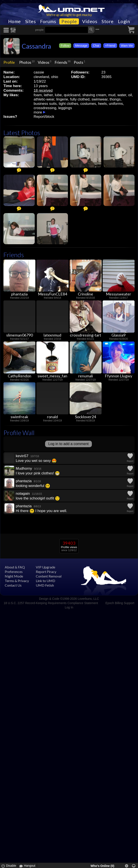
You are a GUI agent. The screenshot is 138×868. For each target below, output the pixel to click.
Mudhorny (24, 468)
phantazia (19, 294)
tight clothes (68, 104)
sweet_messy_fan (52, 376)
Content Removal (49, 576)
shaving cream (94, 95)
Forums (48, 21)
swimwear (100, 99)
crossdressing (45, 108)
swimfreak (19, 417)
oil (130, 95)
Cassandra (36, 46)
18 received (43, 90)
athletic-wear (44, 99)
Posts (78, 62)
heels (103, 104)
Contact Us (13, 585)
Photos (25, 62)
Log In (69, 607)
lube (58, 95)
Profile (9, 62)
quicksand (72, 95)
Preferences (14, 572)
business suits (45, 104)
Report (130, 461)
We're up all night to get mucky (69, 15)
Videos (90, 21)
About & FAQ (15, 567)
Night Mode (14, 576)
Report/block (44, 117)
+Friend (110, 46)
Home (15, 21)
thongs (115, 99)
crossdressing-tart (85, 335)
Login (124, 21)
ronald (52, 417)
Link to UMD (45, 581)
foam (38, 95)
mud (112, 95)
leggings (65, 108)
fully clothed (80, 99)
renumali (86, 376)
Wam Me (127, 46)
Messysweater (118, 294)
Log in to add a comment (68, 444)
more (38, 112)
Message (81, 46)
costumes (88, 104)
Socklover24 (85, 417)
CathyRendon (20, 376)
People (69, 21)
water (122, 95)
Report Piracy (46, 572)
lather (48, 95)
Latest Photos (22, 133)
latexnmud (52, 335)
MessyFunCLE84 (53, 294)
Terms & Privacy (17, 581)
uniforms (116, 104)
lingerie (62, 99)
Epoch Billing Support (120, 603)
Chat (96, 46)
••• (97, 29)
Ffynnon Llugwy (118, 376)
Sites (31, 21)
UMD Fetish (45, 585)
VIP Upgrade (45, 567)
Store (108, 21)
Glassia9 (118, 335)
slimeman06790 (20, 335)
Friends (61, 62)
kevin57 (22, 456)
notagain (23, 494)
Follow (65, 46)
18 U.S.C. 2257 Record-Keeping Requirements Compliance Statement (51, 603)
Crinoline (85, 294)
